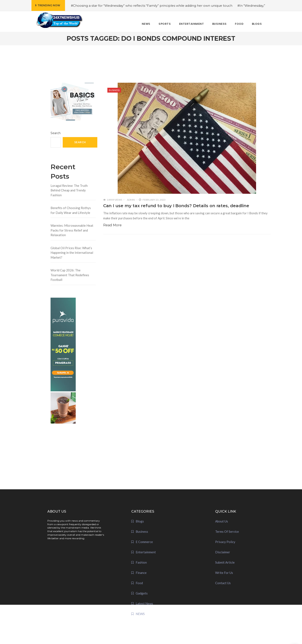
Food (139, 583)
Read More (112, 225)
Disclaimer (223, 552)
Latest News (144, 603)
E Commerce (144, 542)
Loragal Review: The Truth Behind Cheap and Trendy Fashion (69, 190)
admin (131, 200)
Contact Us (223, 583)
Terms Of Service (227, 531)
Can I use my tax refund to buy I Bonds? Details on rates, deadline (176, 206)
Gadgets (142, 593)
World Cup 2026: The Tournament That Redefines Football (70, 275)
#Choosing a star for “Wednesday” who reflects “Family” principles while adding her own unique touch (152, 6)
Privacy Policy (225, 542)
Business (114, 90)
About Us (222, 521)
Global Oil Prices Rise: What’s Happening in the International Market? (72, 253)
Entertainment (146, 552)
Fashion (141, 562)
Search (56, 133)
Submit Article (225, 562)
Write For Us (224, 573)
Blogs (140, 521)
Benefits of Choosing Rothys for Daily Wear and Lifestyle (71, 210)
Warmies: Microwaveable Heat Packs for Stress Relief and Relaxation (72, 230)
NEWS (140, 614)
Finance (141, 573)
